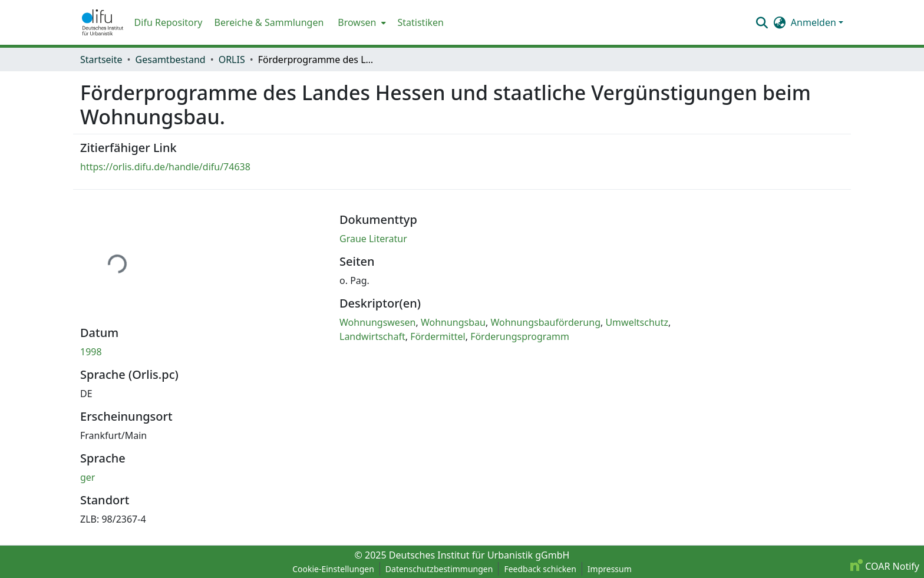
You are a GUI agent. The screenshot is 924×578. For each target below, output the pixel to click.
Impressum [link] (610, 569)
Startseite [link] (101, 60)
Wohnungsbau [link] (453, 322)
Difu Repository (169, 22)
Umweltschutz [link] (637, 322)
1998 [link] (91, 352)
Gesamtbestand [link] (171, 60)
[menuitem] (360, 22)
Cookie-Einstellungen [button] (333, 569)
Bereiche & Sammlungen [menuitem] (269, 22)
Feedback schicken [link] (540, 569)
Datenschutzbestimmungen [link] (439, 569)
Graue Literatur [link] (373, 239)
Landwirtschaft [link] (372, 336)
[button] (103, 22)
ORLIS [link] (232, 60)
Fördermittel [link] (438, 336)
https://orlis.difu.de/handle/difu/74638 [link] (165, 167)
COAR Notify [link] (885, 566)
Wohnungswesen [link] (377, 322)
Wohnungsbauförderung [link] (545, 322)
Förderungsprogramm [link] (520, 336)
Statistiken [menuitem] (421, 22)
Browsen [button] (357, 22)
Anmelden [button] (815, 22)
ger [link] (88, 477)
